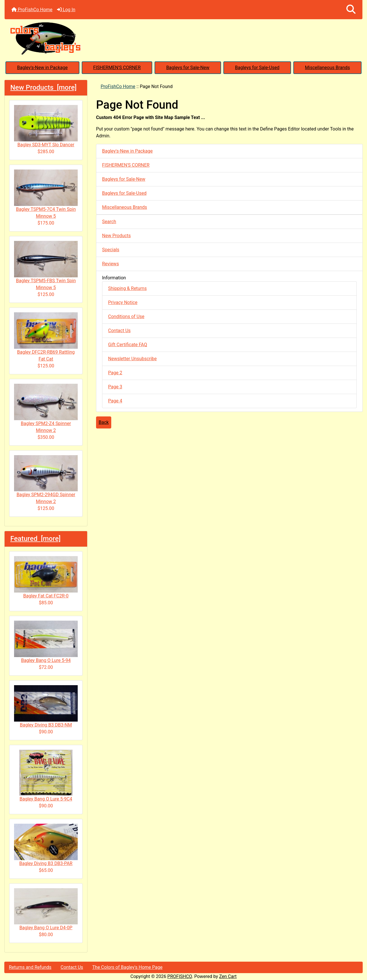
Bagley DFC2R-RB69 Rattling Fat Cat (46, 337)
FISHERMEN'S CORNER (117, 68)
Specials (111, 250)
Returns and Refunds (30, 967)
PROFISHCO (180, 976)
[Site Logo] (183, 38)
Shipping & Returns (127, 288)
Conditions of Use (126, 316)
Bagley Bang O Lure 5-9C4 (46, 776)
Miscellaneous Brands (328, 68)
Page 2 (115, 373)
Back (104, 422)
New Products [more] (43, 87)
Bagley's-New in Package (42, 68)
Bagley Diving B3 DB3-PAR (46, 845)
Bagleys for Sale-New (188, 68)
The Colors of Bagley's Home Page (127, 967)
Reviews (111, 264)
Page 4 (115, 401)
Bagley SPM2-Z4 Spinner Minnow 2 (46, 408)
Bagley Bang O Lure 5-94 (46, 642)
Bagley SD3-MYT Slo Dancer (46, 126)
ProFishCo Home (32, 10)
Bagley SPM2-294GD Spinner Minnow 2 (46, 480)
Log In (66, 10)
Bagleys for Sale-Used (257, 68)
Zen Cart (228, 976)
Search (109, 222)
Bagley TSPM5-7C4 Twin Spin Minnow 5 (46, 194)
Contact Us (119, 331)
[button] (351, 10)
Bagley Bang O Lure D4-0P (46, 909)
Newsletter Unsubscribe (132, 359)
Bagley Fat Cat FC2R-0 (46, 577)
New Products (116, 236)
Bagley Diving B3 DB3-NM (46, 706)
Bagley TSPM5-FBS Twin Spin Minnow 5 (46, 266)
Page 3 (115, 387)
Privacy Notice (123, 302)
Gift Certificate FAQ (128, 345)
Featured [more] (35, 539)
